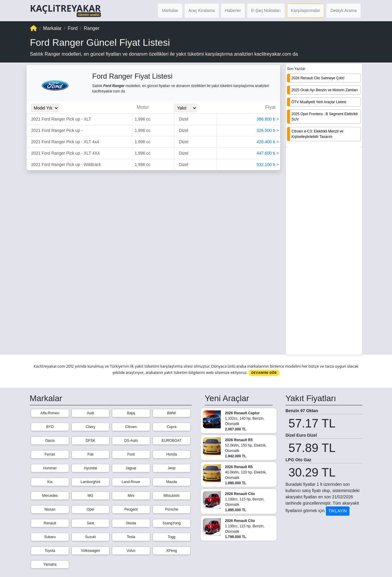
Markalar (170, 10)
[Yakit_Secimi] (186, 108)
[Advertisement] (324, 252)
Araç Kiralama (202, 10)
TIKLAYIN (338, 511)
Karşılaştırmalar (306, 10)
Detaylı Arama (344, 10)
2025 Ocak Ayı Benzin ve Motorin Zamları (325, 90)
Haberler (233, 10)
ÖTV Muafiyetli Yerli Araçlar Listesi (319, 102)
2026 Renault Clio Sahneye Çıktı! (318, 78)
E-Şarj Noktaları (266, 10)
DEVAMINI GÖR (264, 373)
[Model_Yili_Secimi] (45, 108)
